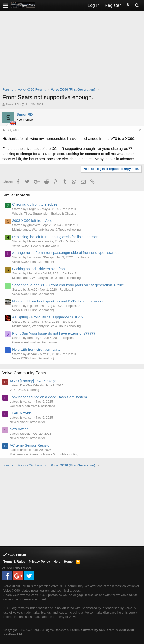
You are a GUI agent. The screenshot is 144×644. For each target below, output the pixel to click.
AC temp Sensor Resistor (30, 445)
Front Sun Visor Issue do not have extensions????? (54, 333)
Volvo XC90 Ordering (24, 390)
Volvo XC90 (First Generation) (33, 262)
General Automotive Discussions (35, 342)
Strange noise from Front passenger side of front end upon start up (66, 253)
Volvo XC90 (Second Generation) (35, 246)
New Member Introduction (28, 422)
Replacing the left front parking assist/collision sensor (55, 237)
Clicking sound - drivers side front (39, 269)
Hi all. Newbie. (21, 413)
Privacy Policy (39, 562)
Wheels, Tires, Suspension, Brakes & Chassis (44, 213)
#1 (140, 130)
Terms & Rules (14, 562)
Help (57, 562)
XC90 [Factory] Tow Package (33, 381)
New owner (19, 429)
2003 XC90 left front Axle (32, 220)
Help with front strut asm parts (36, 349)
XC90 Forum (15, 555)
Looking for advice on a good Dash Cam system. (49, 397)
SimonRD (12, 104)
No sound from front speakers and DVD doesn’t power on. (59, 301)
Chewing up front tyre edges (35, 204)
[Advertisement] (73, 52)
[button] (5, 5)
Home (68, 562)
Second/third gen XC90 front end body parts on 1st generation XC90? (68, 285)
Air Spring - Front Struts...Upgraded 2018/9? (48, 317)
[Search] (137, 5)
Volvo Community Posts (24, 373)
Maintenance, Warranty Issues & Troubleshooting (46, 229)
